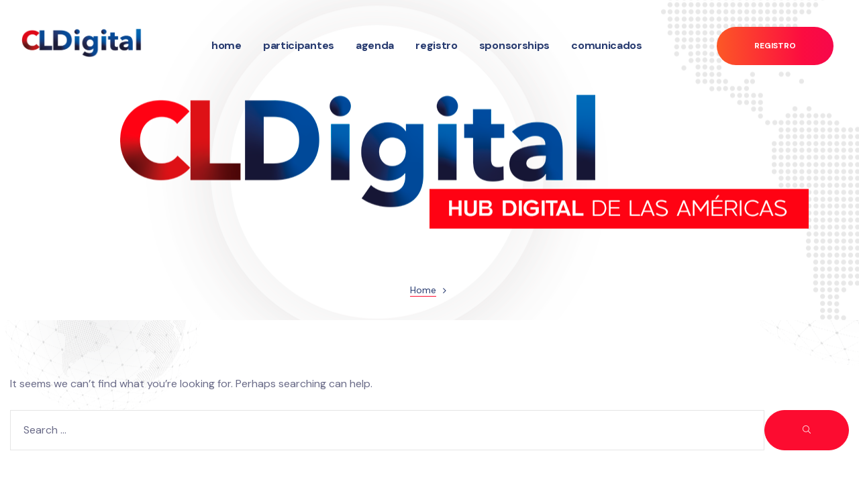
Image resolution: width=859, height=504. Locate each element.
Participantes (299, 45)
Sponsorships (514, 45)
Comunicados (607, 45)
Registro (437, 45)
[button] (775, 46)
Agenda (375, 45)
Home (226, 45)
